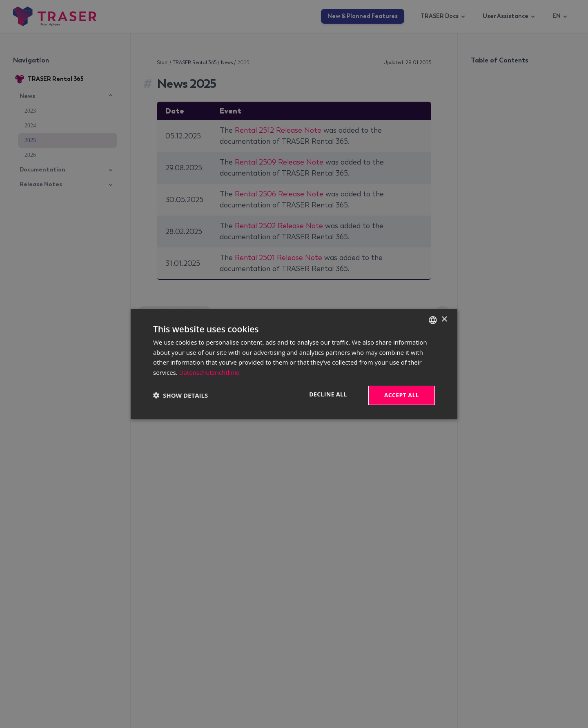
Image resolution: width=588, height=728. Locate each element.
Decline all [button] (328, 394)
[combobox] (433, 320)
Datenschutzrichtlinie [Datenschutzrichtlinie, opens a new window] (209, 372)
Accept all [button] (402, 395)
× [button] (444, 319)
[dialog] (294, 364)
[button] (180, 395)
